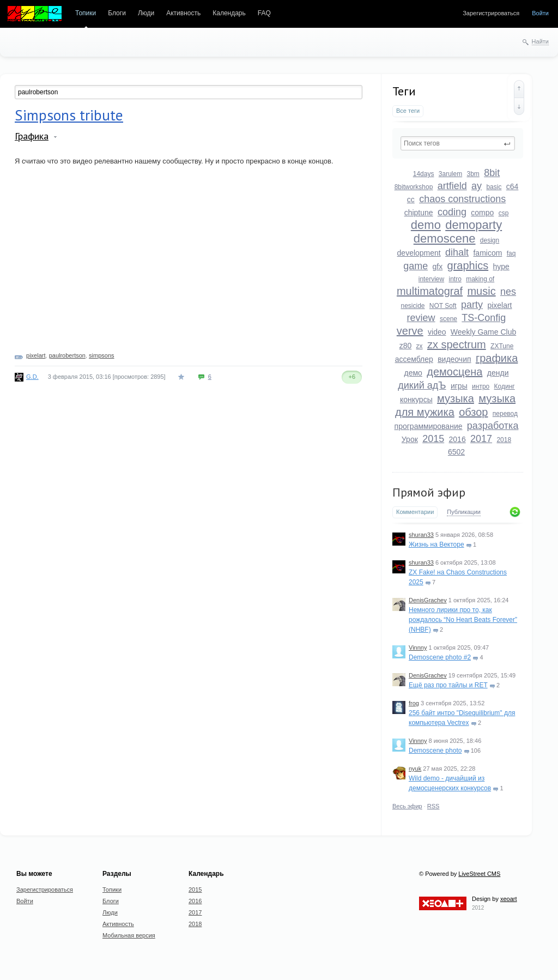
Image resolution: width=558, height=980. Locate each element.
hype (501, 267)
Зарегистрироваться (491, 13)
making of (480, 279)
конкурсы (416, 400)
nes (508, 292)
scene (448, 319)
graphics (468, 265)
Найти (540, 41)
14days (424, 174)
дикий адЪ (422, 385)
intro (455, 279)
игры (459, 386)
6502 (456, 452)
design (490, 240)
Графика (32, 136)
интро (481, 386)
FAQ (264, 13)
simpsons (101, 355)
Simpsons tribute (69, 115)
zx (420, 346)
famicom (487, 253)
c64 (512, 186)
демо (413, 373)
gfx (438, 267)
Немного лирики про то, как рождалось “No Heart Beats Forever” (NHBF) (463, 620)
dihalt (457, 252)
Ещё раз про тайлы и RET (448, 685)
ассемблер (414, 359)
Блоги (117, 13)
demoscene (445, 238)
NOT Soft (443, 306)
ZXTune (502, 346)
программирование (429, 426)
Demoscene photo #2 (440, 657)
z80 (406, 346)
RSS (433, 806)
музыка (456, 398)
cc (411, 199)
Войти (540, 13)
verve (410, 331)
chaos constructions (462, 199)
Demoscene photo (435, 751)
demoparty (474, 225)
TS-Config (484, 318)
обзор (473, 412)
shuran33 (421, 535)
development (419, 253)
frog (414, 703)
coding (452, 212)
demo (426, 225)
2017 (481, 439)
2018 (504, 440)
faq (511, 253)
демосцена (454, 372)
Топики (86, 13)
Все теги (408, 111)
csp (504, 213)
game (416, 266)
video (437, 332)
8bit (492, 173)
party (472, 305)
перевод (505, 414)
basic (494, 187)
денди (498, 373)
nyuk (415, 769)
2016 (457, 439)
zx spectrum (457, 344)
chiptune (419, 213)
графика (497, 358)
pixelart (499, 305)
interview (431, 279)
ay (477, 186)
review (421, 318)
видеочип (454, 359)
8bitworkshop (414, 187)
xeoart (509, 899)
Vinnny (418, 648)
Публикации (464, 512)
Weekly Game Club (483, 332)
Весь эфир (407, 806)
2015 (433, 439)
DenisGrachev (428, 600)
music (481, 291)
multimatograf (430, 291)
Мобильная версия (129, 935)
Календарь (229, 13)
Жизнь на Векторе (436, 545)
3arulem (450, 174)
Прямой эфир (429, 492)
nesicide (413, 306)
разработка (493, 426)
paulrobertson (67, 355)
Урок (410, 439)
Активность (183, 13)
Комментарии (415, 512)
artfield (452, 186)
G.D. (32, 377)
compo (482, 213)
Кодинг (505, 386)
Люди (146, 13)
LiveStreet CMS (479, 874)
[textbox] (458, 143)
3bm (473, 174)
